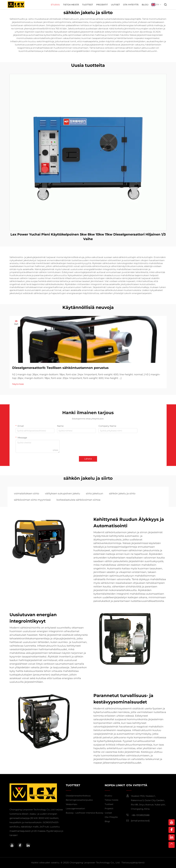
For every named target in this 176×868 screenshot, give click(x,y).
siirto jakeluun (95, 494)
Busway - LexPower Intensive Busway (85, 813)
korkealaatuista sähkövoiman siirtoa (78, 500)
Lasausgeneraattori (75, 808)
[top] (172, 845)
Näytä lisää (18, 384)
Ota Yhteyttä (131, 5)
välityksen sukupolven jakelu (62, 494)
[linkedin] (28, 845)
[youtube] (12, 845)
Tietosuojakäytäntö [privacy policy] (133, 863)
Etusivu (55, 5)
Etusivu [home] (108, 796)
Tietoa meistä (71, 5)
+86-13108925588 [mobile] (138, 815)
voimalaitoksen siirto (27, 494)
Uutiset (115, 5)
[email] (140, 821)
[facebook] (20, 845)
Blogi (145, 5)
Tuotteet (88, 5)
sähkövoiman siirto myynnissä (32, 500)
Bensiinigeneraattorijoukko (79, 800)
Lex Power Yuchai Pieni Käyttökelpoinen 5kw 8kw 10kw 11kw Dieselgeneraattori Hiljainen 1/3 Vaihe (88, 237)
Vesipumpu (71, 804)
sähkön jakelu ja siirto (122, 494)
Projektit (102, 5)
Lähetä (88, 459)
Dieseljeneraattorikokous (78, 796)
